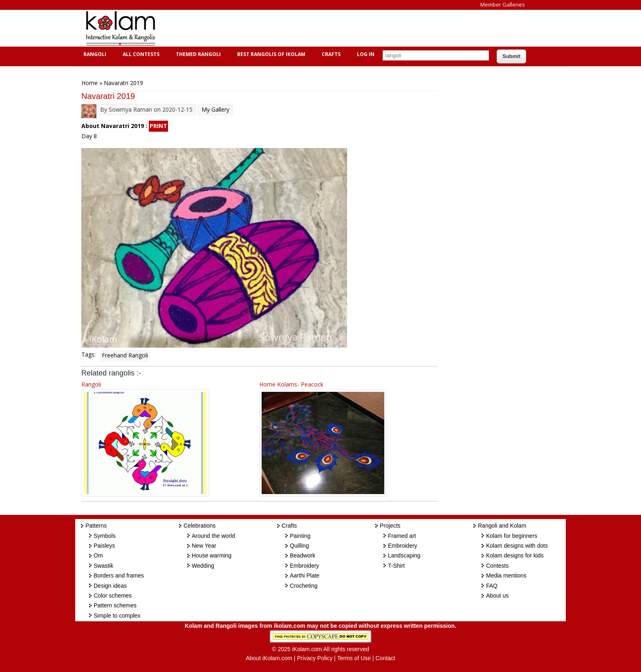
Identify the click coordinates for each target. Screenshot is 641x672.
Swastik (103, 566)
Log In (366, 54)
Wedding (203, 566)
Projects (390, 526)
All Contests (140, 54)
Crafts (330, 54)
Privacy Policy (315, 658)
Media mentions (506, 575)
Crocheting (304, 586)
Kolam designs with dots (517, 546)
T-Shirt (396, 566)
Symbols (105, 536)
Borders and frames (119, 575)
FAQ (492, 586)
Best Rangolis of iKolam (270, 54)
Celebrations (200, 526)
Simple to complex (117, 616)
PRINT (158, 126)
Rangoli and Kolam (502, 526)
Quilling (299, 546)
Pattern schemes (115, 605)
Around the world (213, 536)
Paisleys (104, 546)
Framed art (402, 536)
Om (98, 555)
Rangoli (94, 54)
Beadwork (303, 555)
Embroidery (305, 566)
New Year (204, 546)
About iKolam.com (269, 658)
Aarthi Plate (305, 575)
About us (497, 596)
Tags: (89, 354)
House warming (212, 555)
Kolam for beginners (512, 536)
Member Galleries (503, 4)
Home (90, 83)
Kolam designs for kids (515, 555)
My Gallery (215, 109)
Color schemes (113, 596)
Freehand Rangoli (125, 355)
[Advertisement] (314, 28)
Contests (497, 566)
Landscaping (404, 555)
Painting (300, 536)
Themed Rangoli (197, 54)
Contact (385, 658)
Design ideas (110, 586)
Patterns (96, 526)
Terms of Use (354, 658)
